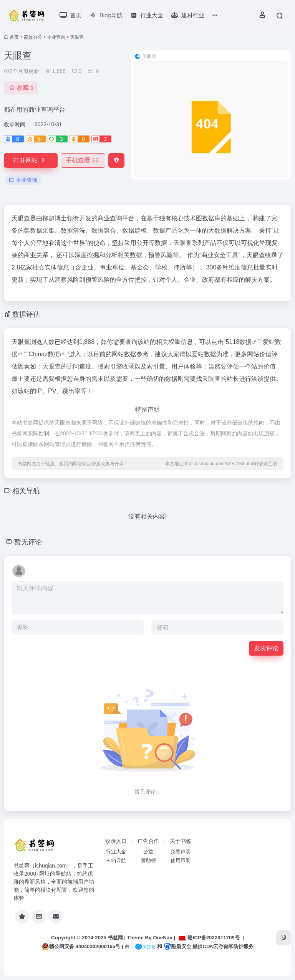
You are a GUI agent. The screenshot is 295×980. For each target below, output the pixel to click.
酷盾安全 (177, 946)
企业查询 (56, 37)
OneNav (162, 938)
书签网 (115, 938)
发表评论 (266, 648)
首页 (14, 37)
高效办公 (33, 37)
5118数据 (239, 342)
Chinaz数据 (44, 354)
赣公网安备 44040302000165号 (81, 947)
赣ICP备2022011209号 (209, 938)
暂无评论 (28, 542)
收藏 (21, 88)
